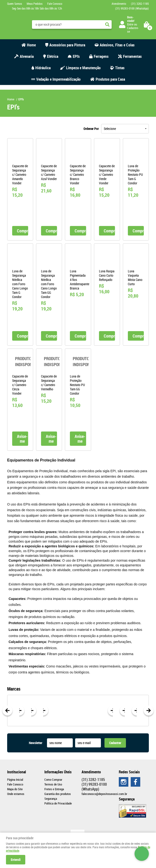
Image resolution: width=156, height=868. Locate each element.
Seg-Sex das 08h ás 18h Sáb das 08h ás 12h (37, 8)
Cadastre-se (133, 30)
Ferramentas (132, 56)
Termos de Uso (53, 784)
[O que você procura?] (107, 25)
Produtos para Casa (110, 79)
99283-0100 (132, 8)
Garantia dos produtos (58, 794)
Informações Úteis (58, 772)
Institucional (17, 772)
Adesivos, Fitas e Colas (117, 45)
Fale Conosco (55, 4)
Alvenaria (27, 56)
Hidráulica (43, 68)
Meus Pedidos (35, 4)
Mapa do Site (15, 789)
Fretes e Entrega (54, 789)
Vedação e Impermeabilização (58, 79)
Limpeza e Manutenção (83, 68)
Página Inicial (15, 780)
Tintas (120, 68)
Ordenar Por (91, 129)
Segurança (51, 799)
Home (31, 45)
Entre (130, 24)
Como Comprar (53, 780)
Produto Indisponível (20, 361)
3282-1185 (140, 4)
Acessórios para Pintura (67, 45)
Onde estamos (16, 794)
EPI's (76, 56)
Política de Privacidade (58, 803)
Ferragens (101, 56)
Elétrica (53, 56)
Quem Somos (15, 4)
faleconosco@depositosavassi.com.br (104, 794)
